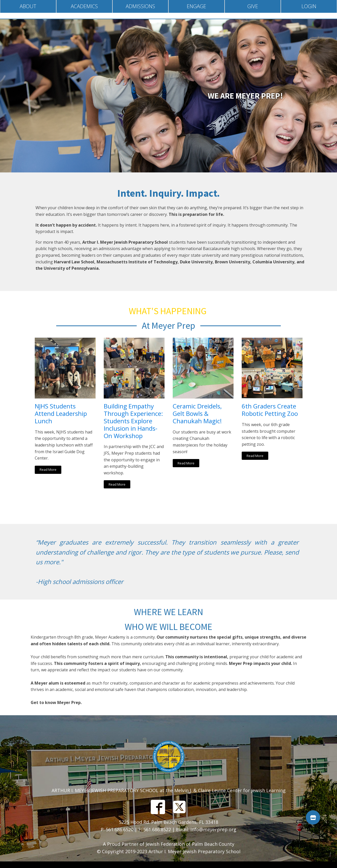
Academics (84, 6)
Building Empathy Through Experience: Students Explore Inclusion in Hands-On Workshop (133, 421)
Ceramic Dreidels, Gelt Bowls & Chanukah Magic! (197, 414)
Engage (196, 6)
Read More (48, 470)
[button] (313, 817)
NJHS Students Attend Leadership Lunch (61, 414)
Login (309, 6)
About (28, 6)
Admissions (140, 6)
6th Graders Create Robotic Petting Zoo (270, 410)
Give (253, 6)
